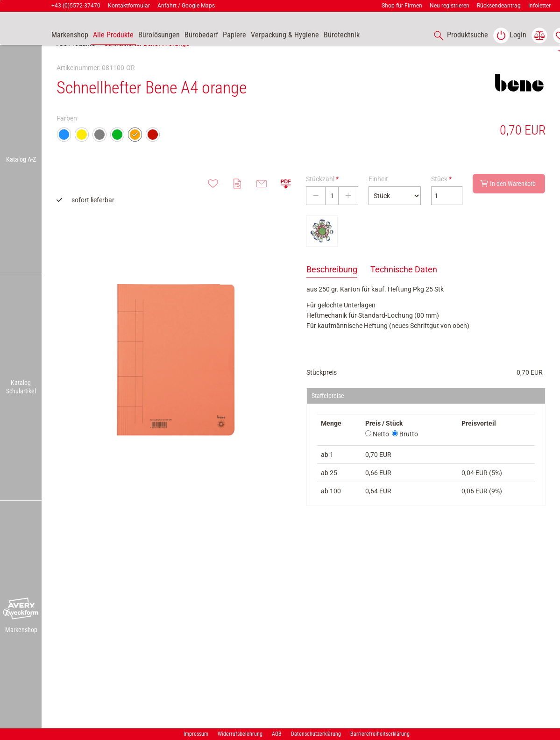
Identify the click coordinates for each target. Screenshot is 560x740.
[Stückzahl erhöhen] (348, 216)
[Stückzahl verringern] (316, 216)
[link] (510, 36)
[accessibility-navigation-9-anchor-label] (70, 36)
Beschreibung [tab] (332, 290)
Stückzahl (322, 199)
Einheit (378, 199)
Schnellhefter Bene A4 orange (147, 64)
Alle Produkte (76, 64)
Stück (441, 199)
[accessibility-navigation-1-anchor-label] (459, 36)
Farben (67, 139)
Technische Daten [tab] (404, 290)
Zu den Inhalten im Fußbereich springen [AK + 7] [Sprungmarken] (0, 0)
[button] (21, 609)
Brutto (405, 455)
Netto (377, 455)
